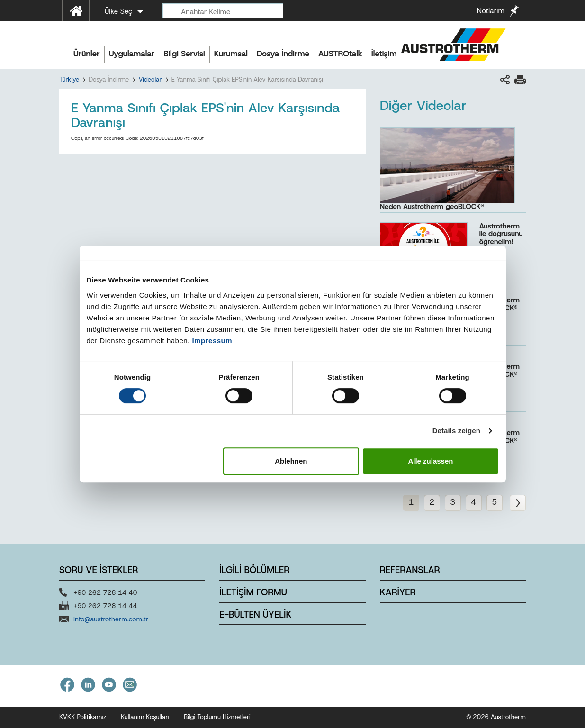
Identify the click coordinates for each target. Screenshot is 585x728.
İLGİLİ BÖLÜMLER (254, 570)
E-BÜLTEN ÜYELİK (255, 614)
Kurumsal (231, 54)
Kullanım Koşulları (145, 717)
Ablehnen (291, 461)
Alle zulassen (430, 461)
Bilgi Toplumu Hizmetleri (217, 717)
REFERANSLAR (410, 570)
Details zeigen (456, 431)
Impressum (212, 341)
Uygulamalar (132, 54)
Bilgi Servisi (184, 54)
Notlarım (491, 11)
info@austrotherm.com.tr (111, 619)
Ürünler (87, 54)
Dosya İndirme (283, 54)
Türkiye (69, 79)
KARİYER (398, 592)
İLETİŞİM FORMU (253, 592)
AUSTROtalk (340, 54)
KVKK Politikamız (83, 717)
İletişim (384, 54)
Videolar (150, 79)
